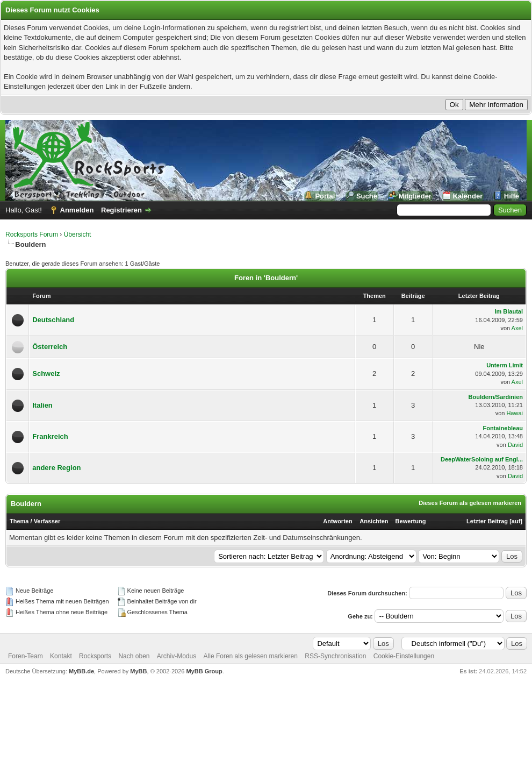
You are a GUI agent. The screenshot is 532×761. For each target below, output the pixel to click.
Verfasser (47, 521)
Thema (19, 521)
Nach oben (134, 656)
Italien (42, 405)
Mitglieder (415, 196)
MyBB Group (204, 671)
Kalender (468, 196)
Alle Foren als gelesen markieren (251, 656)
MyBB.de (81, 671)
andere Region (56, 468)
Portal (325, 196)
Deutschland (53, 320)
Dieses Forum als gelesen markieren (470, 503)
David (515, 445)
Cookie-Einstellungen (404, 656)
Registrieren (121, 210)
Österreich (50, 347)
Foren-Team (26, 656)
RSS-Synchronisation (335, 656)
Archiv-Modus (177, 656)
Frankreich (50, 436)
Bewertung (411, 521)
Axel (517, 328)
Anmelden (77, 210)
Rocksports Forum (32, 234)
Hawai (515, 413)
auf (516, 521)
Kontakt (61, 656)
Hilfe (512, 196)
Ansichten (374, 521)
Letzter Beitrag (487, 521)
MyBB (138, 671)
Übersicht (78, 234)
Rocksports (95, 656)
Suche (367, 196)
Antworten (337, 521)
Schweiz (46, 374)
